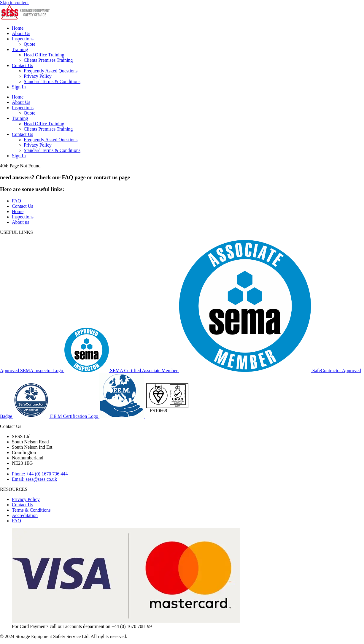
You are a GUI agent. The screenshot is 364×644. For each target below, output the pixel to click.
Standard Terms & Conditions (52, 81)
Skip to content (14, 3)
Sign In (19, 87)
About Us (21, 33)
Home (18, 28)
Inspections (23, 39)
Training (20, 49)
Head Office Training (44, 55)
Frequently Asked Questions (51, 71)
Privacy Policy (38, 76)
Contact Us (23, 65)
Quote (30, 44)
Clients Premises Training (48, 60)
